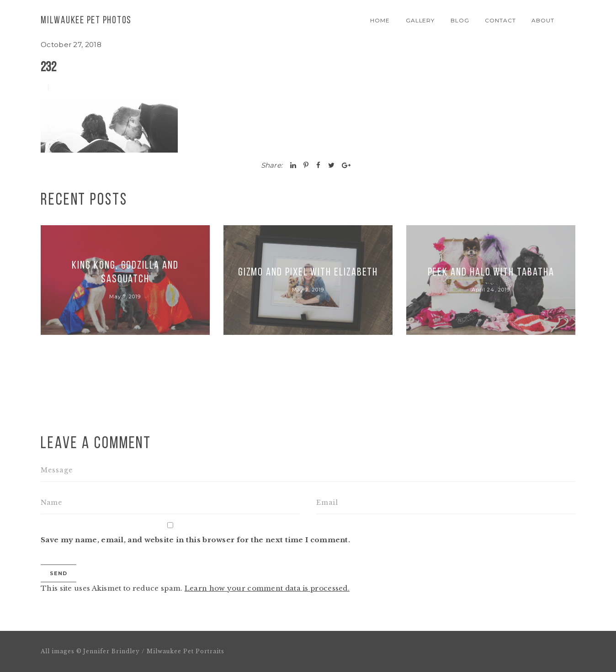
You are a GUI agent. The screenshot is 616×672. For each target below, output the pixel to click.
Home (380, 20)
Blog (460, 20)
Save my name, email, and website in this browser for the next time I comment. (195, 540)
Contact (500, 20)
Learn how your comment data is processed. (267, 588)
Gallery (420, 20)
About (543, 20)
